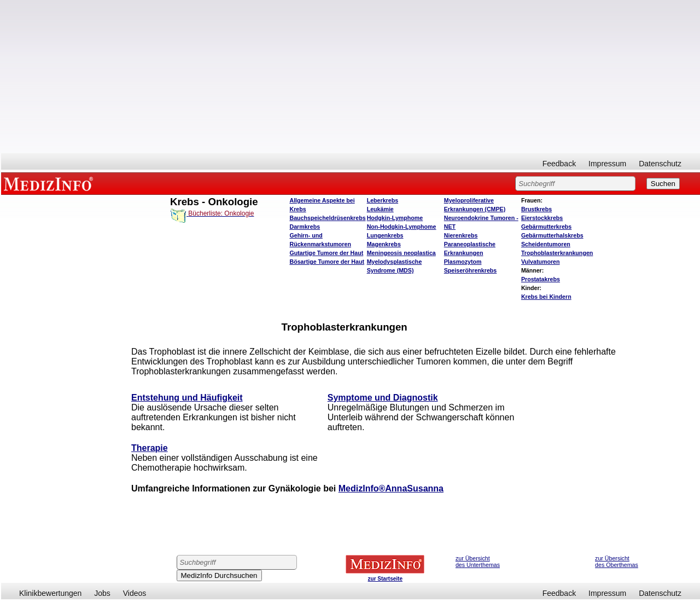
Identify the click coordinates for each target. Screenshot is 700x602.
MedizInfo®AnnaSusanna (391, 488)
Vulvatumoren (541, 262)
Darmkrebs (305, 227)
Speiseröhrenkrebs (471, 270)
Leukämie (380, 209)
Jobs (102, 593)
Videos (135, 593)
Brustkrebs (536, 209)
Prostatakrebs (541, 279)
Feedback (559, 164)
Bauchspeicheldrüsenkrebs (327, 218)
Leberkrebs (383, 200)
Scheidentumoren (546, 244)
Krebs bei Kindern (546, 297)
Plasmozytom (463, 262)
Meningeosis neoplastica (401, 253)
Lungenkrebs (385, 235)
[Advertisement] (351, 77)
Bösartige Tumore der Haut (327, 262)
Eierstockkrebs (542, 218)
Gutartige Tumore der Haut (326, 253)
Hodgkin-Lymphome (395, 218)
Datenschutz (660, 164)
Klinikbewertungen (50, 593)
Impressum (607, 164)
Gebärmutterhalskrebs (552, 235)
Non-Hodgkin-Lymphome (402, 227)
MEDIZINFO (50, 183)
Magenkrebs (384, 244)
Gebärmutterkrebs (546, 227)
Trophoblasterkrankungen (557, 253)
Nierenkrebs (461, 235)
